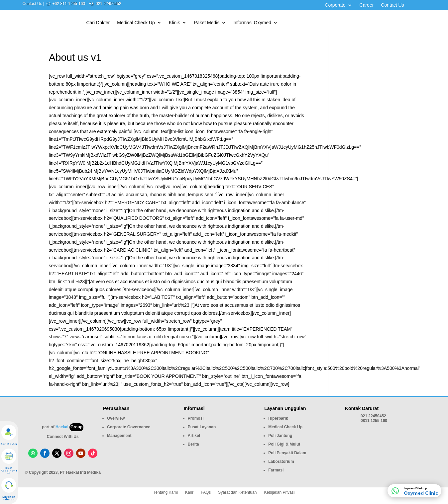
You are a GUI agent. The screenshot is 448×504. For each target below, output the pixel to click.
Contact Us (392, 5)
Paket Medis (207, 23)
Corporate (335, 5)
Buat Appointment (9, 470)
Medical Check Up (136, 23)
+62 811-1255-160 (69, 4)
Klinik (174, 23)
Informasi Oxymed (252, 23)
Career (367, 5)
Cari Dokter (98, 23)
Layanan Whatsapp (416, 488)
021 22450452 (109, 4)
